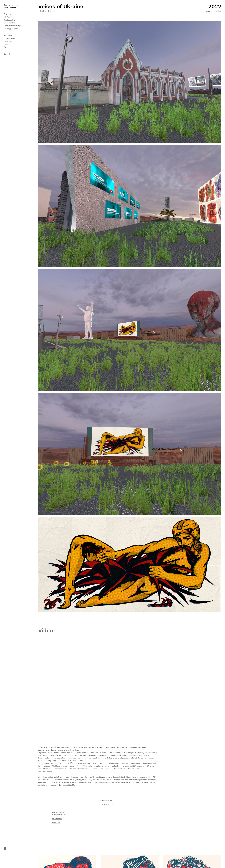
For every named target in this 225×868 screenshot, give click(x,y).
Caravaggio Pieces (11, 29)
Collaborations (10, 38)
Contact (7, 54)
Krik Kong (149, 777)
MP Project (8, 17)
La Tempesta (57, 819)
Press (6, 44)
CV (5, 47)
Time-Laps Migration (107, 804)
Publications (9, 41)
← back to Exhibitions (47, 11)
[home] (9, 4)
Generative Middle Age (13, 26)
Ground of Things (11, 23)
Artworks (7, 14)
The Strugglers (9, 20)
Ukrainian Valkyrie (105, 800)
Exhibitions (8, 36)
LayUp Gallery (105, 777)
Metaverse (210, 11)
